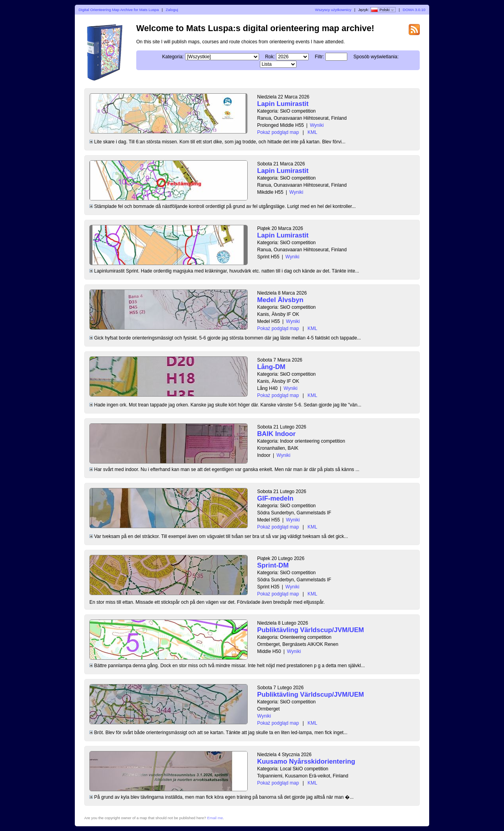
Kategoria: (173, 57)
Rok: (270, 57)
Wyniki (317, 125)
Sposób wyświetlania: (376, 57)
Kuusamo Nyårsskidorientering (306, 761)
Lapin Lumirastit (283, 104)
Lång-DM (271, 367)
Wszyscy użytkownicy (333, 10)
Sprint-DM (273, 565)
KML (312, 132)
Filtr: (320, 57)
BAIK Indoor (276, 434)
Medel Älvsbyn (280, 300)
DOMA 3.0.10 (414, 10)
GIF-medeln (275, 498)
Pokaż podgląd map (278, 132)
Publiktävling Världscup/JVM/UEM (310, 630)
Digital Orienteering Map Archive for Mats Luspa (119, 10)
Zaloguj (172, 10)
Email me (215, 818)
